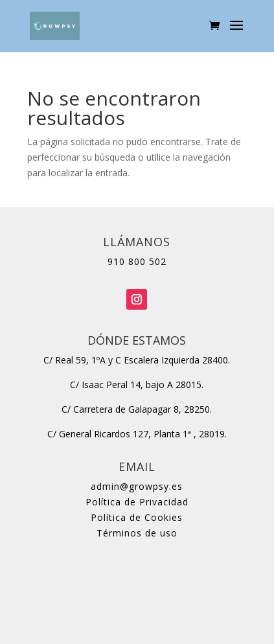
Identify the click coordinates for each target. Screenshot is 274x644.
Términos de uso (137, 533)
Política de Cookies (137, 517)
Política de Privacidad (137, 502)
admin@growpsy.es (137, 486)
